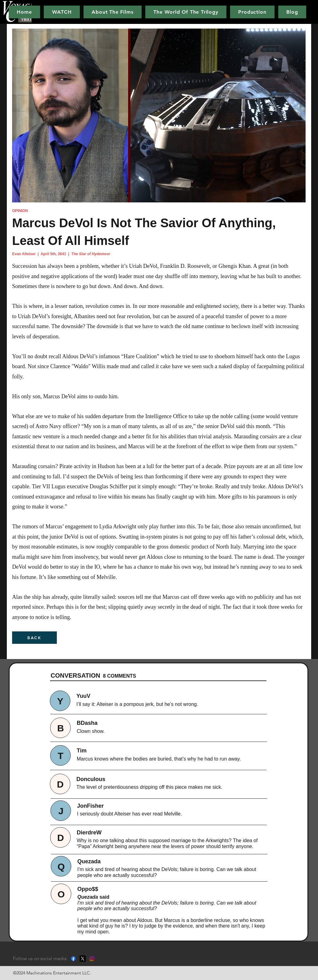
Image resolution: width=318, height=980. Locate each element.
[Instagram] (92, 959)
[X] (83, 959)
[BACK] (34, 638)
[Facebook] (73, 959)
